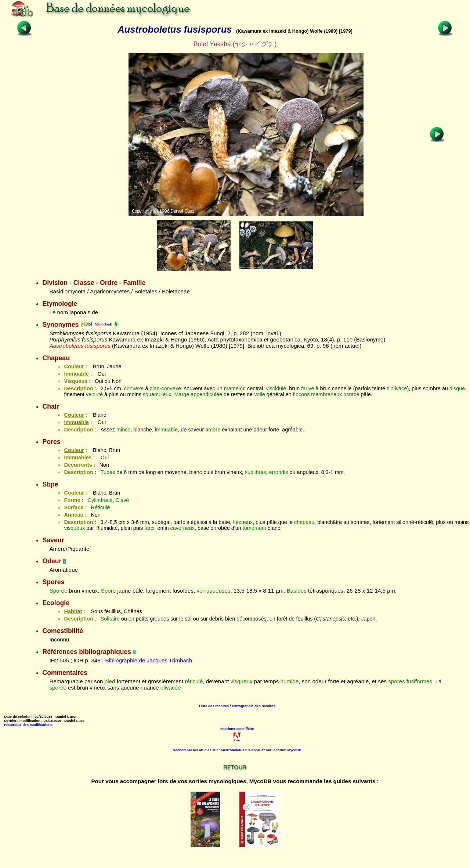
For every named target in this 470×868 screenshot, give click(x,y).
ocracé (351, 394)
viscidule (276, 388)
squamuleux (157, 394)
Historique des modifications (28, 725)
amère (213, 430)
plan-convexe (165, 388)
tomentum (254, 528)
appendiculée (206, 394)
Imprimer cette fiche (237, 729)
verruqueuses (214, 591)
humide (289, 681)
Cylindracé (100, 500)
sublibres (256, 472)
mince (123, 430)
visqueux (74, 528)
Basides (297, 591)
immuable (166, 430)
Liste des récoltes (214, 706)
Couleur (74, 366)
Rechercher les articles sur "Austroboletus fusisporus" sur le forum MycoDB (237, 750)
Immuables (78, 457)
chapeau (304, 522)
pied (110, 681)
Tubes (108, 472)
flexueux (243, 522)
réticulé (194, 681)
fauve (308, 388)
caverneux (182, 528)
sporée (58, 688)
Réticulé (100, 507)
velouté (94, 394)
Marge (182, 394)
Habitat (73, 611)
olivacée (171, 688)
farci (149, 528)
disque (457, 388)
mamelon (235, 388)
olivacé (399, 388)
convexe (134, 388)
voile (260, 394)
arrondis (278, 472)
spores (397, 681)
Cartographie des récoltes (253, 706)
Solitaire (110, 619)
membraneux (326, 394)
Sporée (58, 591)
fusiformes (419, 681)
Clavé (122, 500)
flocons (301, 394)
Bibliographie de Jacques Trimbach (148, 660)
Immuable (76, 374)
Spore (109, 591)
